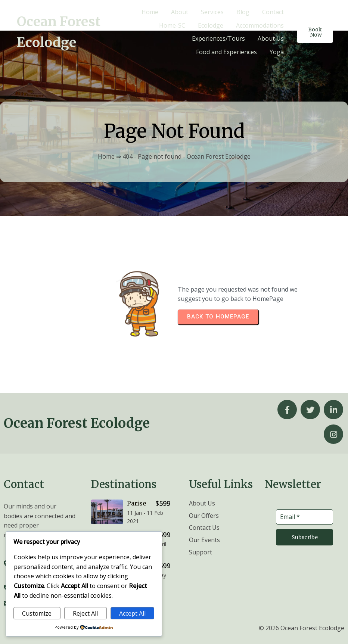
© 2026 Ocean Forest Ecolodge (302, 628)
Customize (37, 613)
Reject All (85, 613)
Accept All (132, 613)
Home (106, 156)
